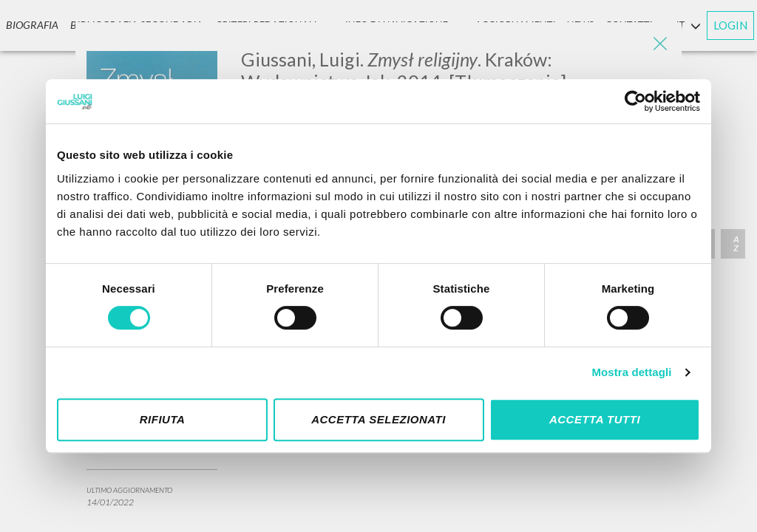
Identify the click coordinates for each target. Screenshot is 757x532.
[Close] (659, 44)
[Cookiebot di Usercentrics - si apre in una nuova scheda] (635, 101)
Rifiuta (163, 419)
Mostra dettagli (631, 372)
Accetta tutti (595, 419)
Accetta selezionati (378, 419)
